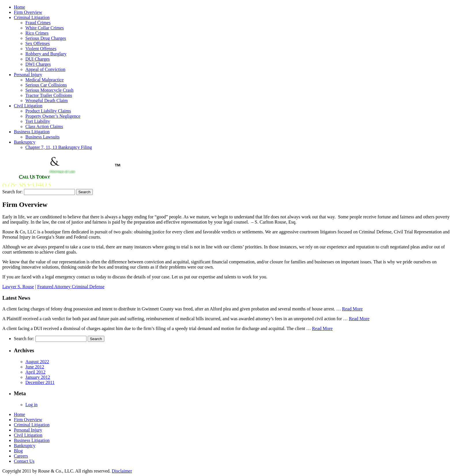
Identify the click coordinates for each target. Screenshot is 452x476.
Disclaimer (122, 471)
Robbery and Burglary (46, 54)
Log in (31, 405)
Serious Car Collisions (46, 85)
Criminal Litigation (32, 17)
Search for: (13, 192)
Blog (18, 451)
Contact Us (24, 461)
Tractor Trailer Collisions (49, 95)
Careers (21, 456)
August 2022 (37, 362)
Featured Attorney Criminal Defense (71, 287)
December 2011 (40, 382)
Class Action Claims (44, 127)
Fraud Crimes (38, 23)
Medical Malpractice (45, 80)
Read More (353, 309)
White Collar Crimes (45, 28)
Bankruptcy (25, 142)
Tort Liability (38, 121)
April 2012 (35, 372)
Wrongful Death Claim (47, 101)
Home (19, 7)
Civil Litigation (28, 106)
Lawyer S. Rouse (18, 287)
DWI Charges (38, 64)
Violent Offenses (41, 49)
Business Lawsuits (43, 137)
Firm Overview (28, 12)
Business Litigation (32, 132)
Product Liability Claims (48, 111)
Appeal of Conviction (45, 69)
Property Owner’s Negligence (53, 116)
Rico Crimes (37, 33)
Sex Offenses (38, 43)
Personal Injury (28, 75)
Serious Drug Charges (46, 38)
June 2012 (35, 367)
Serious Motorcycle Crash (49, 90)
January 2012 (38, 377)
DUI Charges (38, 59)
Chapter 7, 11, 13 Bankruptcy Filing (59, 147)
